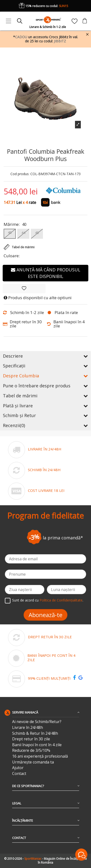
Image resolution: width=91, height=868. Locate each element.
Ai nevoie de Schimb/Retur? (37, 722)
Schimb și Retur (45, 415)
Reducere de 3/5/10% (31, 750)
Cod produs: (20, 174)
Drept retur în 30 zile (31, 739)
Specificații (45, 366)
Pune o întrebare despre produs (45, 386)
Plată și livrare (45, 406)
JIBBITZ (60, 41)
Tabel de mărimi (45, 396)
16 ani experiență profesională (40, 756)
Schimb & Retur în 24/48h (35, 733)
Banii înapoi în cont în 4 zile (37, 745)
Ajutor (18, 768)
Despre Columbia (45, 376)
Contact (19, 774)
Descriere (45, 356)
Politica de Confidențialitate (61, 600)
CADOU (21, 37)
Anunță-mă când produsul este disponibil (46, 273)
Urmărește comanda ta (33, 762)
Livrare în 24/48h (28, 728)
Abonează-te (45, 615)
